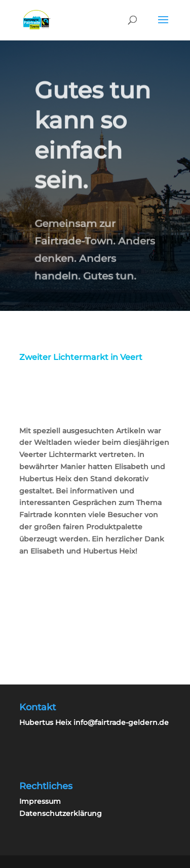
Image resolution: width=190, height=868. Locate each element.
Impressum (40, 801)
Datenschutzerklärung (61, 813)
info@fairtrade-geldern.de (121, 722)
